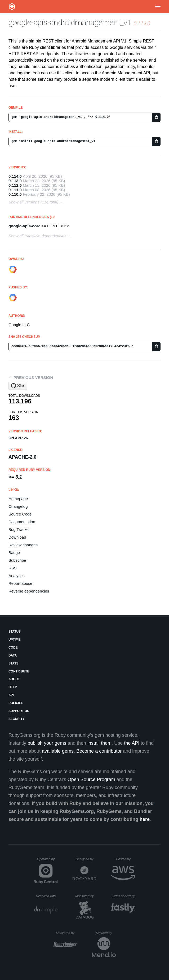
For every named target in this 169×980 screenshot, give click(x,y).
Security (17, 719)
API (11, 695)
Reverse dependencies (29, 591)
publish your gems (47, 743)
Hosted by (126, 859)
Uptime (14, 640)
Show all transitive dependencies (37, 236)
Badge (14, 553)
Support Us (19, 711)
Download (17, 537)
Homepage (18, 499)
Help (13, 687)
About (14, 679)
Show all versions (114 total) (33, 202)
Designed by (86, 859)
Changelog (18, 506)
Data (13, 655)
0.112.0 (15, 185)
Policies (16, 703)
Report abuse (20, 583)
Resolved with (47, 896)
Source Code (20, 514)
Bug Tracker (19, 529)
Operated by (47, 861)
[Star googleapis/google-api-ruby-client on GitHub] (18, 386)
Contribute (19, 671)
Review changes (23, 545)
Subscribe (17, 560)
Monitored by (86, 896)
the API (132, 743)
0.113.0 (15, 181)
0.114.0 (15, 176)
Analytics (16, 576)
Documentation (22, 522)
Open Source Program (91, 779)
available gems (58, 751)
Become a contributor (99, 751)
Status (15, 632)
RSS (13, 568)
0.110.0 (15, 194)
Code (13, 647)
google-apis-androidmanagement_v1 (70, 22)
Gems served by (123, 896)
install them (99, 743)
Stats (14, 663)
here (145, 819)
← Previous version (31, 378)
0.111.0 (15, 190)
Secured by (106, 933)
